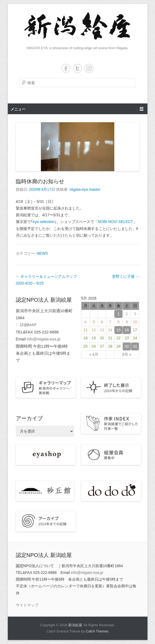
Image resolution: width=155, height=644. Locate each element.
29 (118, 346)
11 (85, 330)
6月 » (127, 354)
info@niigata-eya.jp (44, 339)
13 (102, 330)
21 (110, 338)
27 (102, 346)
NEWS (42, 253)
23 (127, 338)
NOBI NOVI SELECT (115, 222)
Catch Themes (97, 631)
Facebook (66, 68)
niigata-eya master (85, 189)
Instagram (89, 68)
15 (118, 330)
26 (94, 346)
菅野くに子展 (126, 276)
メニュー (18, 109)
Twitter (77, 68)
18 (85, 338)
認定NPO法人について (35, 566)
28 (110, 346)
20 (102, 338)
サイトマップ (27, 605)
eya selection (44, 222)
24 (135, 338)
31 (135, 346)
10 (135, 322)
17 (135, 330)
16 (127, 330)
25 (85, 346)
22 (118, 338)
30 (127, 346)
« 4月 (94, 354)
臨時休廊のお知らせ (40, 181)
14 (110, 330)
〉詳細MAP (26, 325)
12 (94, 330)
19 (94, 338)
